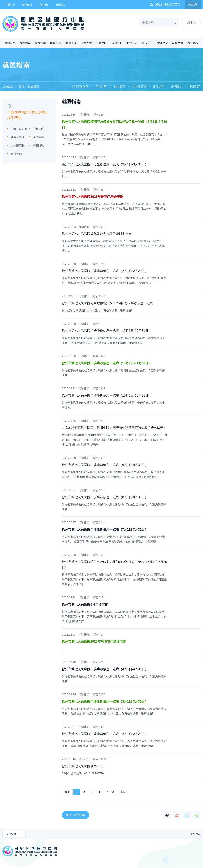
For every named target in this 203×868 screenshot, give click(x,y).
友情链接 (15, 834)
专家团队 (101, 43)
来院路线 (193, 5)
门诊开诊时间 (80, 86)
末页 (123, 792)
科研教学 (178, 43)
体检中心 (10, 5)
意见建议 (195, 834)
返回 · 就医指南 (76, 815)
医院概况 (25, 43)
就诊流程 (119, 86)
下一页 (110, 792)
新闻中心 (117, 43)
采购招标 (44, 5)
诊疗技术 (159, 86)
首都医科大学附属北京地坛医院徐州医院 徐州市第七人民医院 (43, 24)
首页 (21, 86)
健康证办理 (18, 137)
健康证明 (27, 5)
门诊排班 (101, 86)
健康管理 (71, 43)
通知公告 (132, 43)
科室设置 (86, 43)
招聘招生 (60, 5)
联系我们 (195, 86)
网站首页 (10, 43)
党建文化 (163, 43)
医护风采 (193, 43)
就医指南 (40, 43)
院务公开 (147, 43)
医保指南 (56, 43)
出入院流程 (139, 86)
